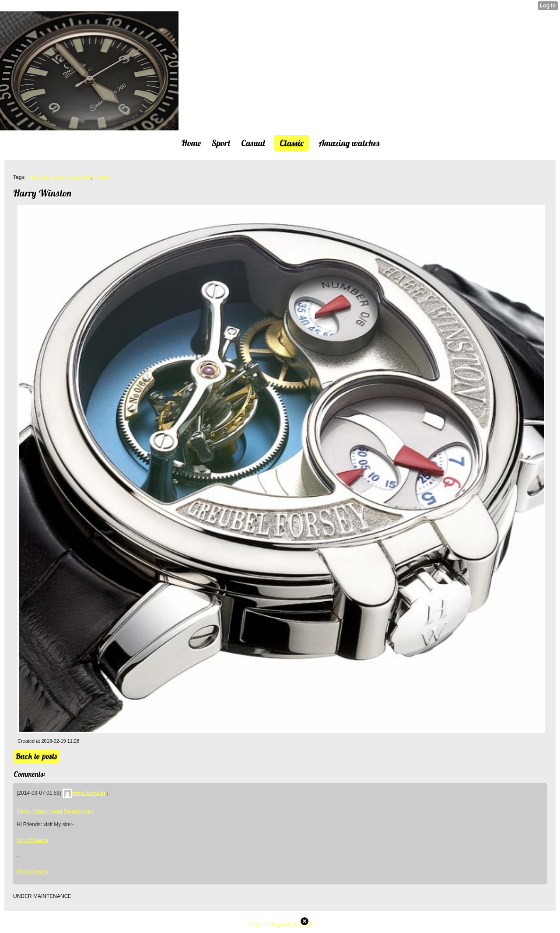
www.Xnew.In (84, 793)
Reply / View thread (39, 811)
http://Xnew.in (32, 840)
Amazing (37, 177)
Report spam (79, 811)
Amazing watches (70, 177)
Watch (101, 177)
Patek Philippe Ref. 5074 (280, 924)
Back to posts (36, 756)
